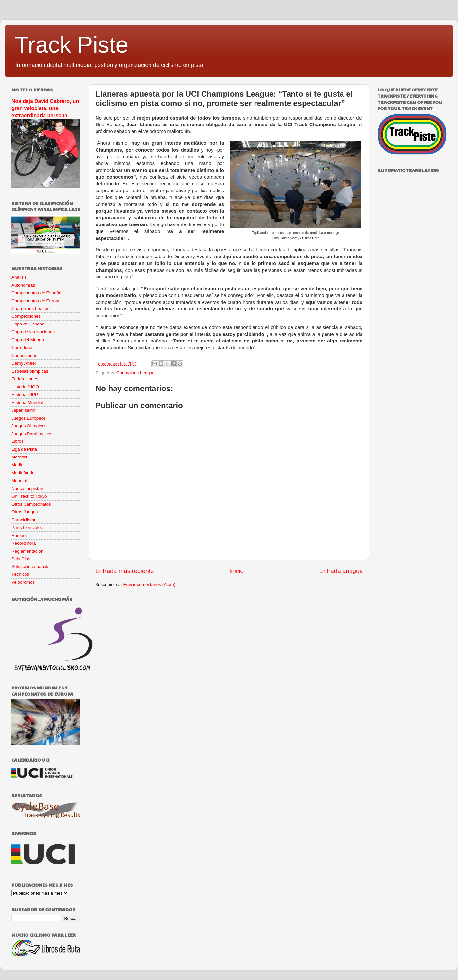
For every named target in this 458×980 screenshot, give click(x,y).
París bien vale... (28, 528)
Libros (18, 441)
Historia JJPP (25, 395)
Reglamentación (27, 551)
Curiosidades (24, 355)
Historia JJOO (25, 387)
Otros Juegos (25, 512)
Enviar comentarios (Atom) (150, 584)
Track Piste (71, 45)
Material (19, 457)
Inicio (237, 571)
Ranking (20, 535)
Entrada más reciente (125, 571)
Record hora (24, 543)
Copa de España (28, 324)
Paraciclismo (24, 520)
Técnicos (20, 574)
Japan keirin (23, 410)
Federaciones (25, 379)
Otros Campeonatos (31, 504)
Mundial (19, 481)
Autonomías (23, 285)
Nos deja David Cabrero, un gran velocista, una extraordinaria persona (45, 108)
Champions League (136, 373)
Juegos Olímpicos (29, 426)
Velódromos (23, 582)
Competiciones (26, 316)
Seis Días (21, 559)
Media (18, 465)
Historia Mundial (27, 402)
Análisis (19, 277)
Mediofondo (23, 473)
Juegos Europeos (29, 418)
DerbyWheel (24, 363)
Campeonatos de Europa (36, 301)
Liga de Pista (24, 449)
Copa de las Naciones (33, 332)
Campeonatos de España (36, 293)
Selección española (31, 566)
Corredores (23, 348)
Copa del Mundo (28, 340)
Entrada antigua (341, 571)
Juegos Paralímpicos (32, 434)
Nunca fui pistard (28, 488)
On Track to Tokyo (29, 496)
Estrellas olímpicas (30, 371)
